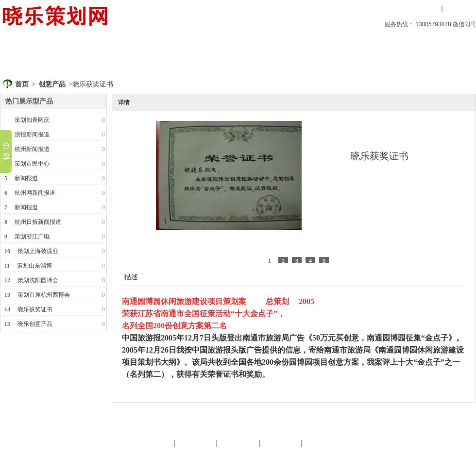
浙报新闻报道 (32, 135)
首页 (27, 56)
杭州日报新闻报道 (38, 222)
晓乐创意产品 (35, 324)
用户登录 (425, 9)
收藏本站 (394, 9)
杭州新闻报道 (32, 149)
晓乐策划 (137, 56)
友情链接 (238, 443)
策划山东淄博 (34, 266)
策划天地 (193, 56)
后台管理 (394, 458)
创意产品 (82, 56)
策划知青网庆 (32, 120)
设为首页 (356, 9)
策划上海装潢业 (38, 251)
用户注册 (459, 9)
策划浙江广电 (32, 237)
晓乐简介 (153, 443)
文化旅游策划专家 (191, 458)
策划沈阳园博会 (38, 280)
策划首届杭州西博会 (44, 295)
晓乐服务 (196, 443)
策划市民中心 (32, 164)
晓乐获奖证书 (35, 309)
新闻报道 (26, 178)
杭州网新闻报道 (35, 193)
